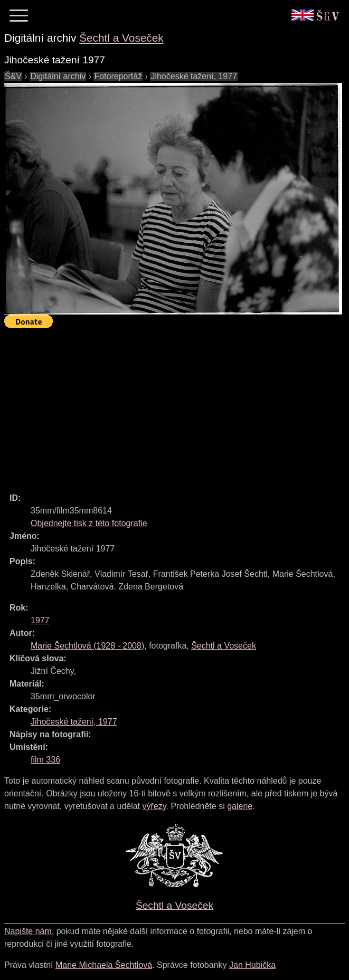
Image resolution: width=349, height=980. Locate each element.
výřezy (154, 806)
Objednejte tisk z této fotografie (89, 523)
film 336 (45, 760)
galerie (240, 806)
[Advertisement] (177, 406)
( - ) (87, 646)
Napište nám (28, 931)
